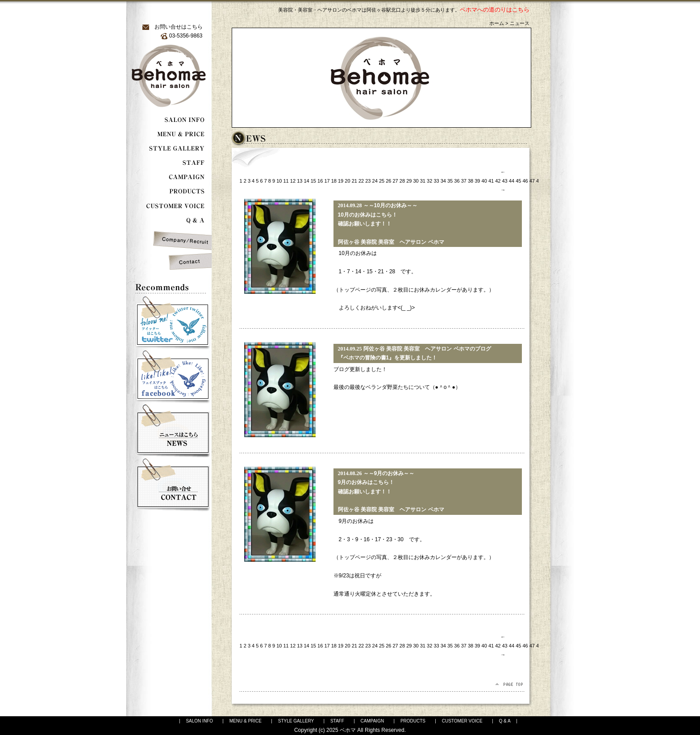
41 (491, 181)
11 (286, 181)
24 (375, 181)
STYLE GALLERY (296, 721)
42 (498, 181)
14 (306, 181)
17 (327, 181)
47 (532, 181)
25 (382, 181)
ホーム (497, 23)
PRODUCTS (413, 721)
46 (525, 181)
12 (293, 181)
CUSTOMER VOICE (462, 721)
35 (450, 181)
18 (334, 181)
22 (361, 181)
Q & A (504, 721)
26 (388, 181)
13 (300, 181)
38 (471, 181)
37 (464, 181)
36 (457, 181)
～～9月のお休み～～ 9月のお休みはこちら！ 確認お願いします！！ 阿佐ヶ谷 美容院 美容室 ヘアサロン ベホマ (391, 492)
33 (436, 181)
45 (518, 181)
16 (320, 181)
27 (396, 181)
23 (368, 181)
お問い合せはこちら (179, 27)
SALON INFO (199, 721)
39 (477, 181)
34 (443, 181)
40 (484, 181)
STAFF (337, 721)
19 (341, 181)
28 (402, 181)
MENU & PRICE (246, 721)
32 (429, 181)
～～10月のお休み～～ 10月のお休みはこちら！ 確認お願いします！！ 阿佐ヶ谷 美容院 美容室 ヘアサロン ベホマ (391, 224)
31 (423, 181)
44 (512, 181)
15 (313, 181)
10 (279, 181)
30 (416, 181)
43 (505, 181)
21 (354, 181)
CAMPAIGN (373, 721)
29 (409, 181)
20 (347, 181)
